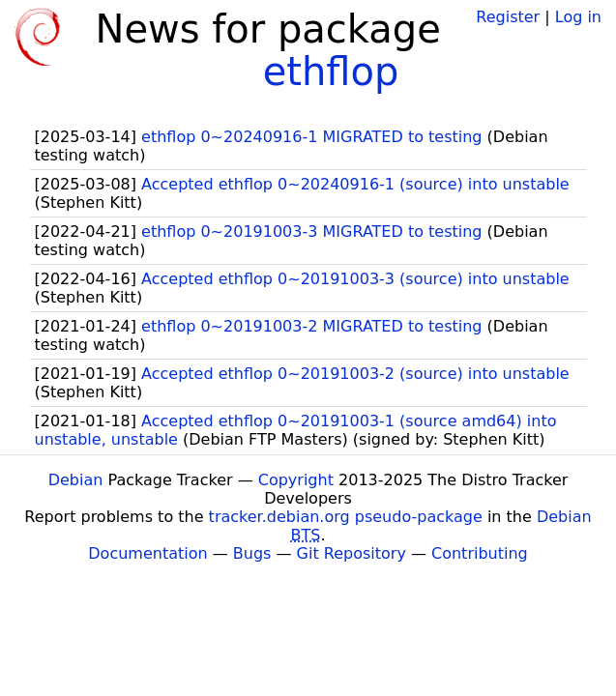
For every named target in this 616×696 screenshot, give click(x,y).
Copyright (296, 480)
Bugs (252, 553)
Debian (76, 480)
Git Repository (352, 553)
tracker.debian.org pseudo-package (346, 517)
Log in (578, 17)
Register (508, 17)
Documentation (147, 553)
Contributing (480, 553)
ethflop (331, 72)
